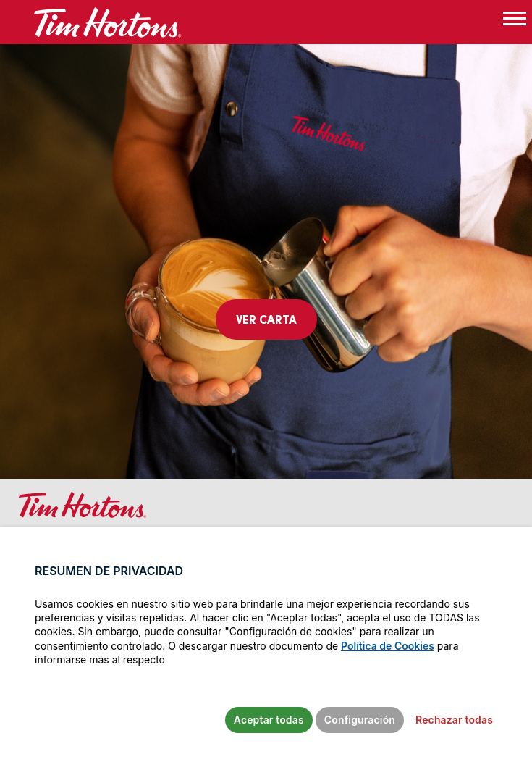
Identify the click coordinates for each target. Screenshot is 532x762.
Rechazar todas (454, 720)
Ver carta (266, 319)
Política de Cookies (388, 646)
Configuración (360, 720)
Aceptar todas (269, 720)
